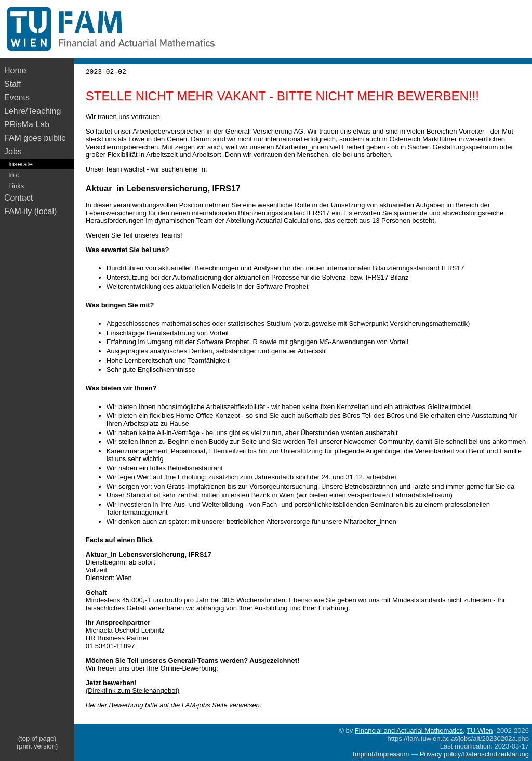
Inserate (21, 164)
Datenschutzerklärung (496, 754)
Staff (13, 84)
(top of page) (37, 738)
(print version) (37, 746)
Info (14, 175)
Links (16, 186)
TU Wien (480, 731)
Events (17, 97)
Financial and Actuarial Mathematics (409, 731)
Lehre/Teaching (32, 111)
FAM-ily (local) (30, 211)
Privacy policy (440, 754)
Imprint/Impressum (381, 754)
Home (15, 70)
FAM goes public (37, 138)
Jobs (13, 152)
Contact (18, 198)
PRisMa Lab (27, 124)
